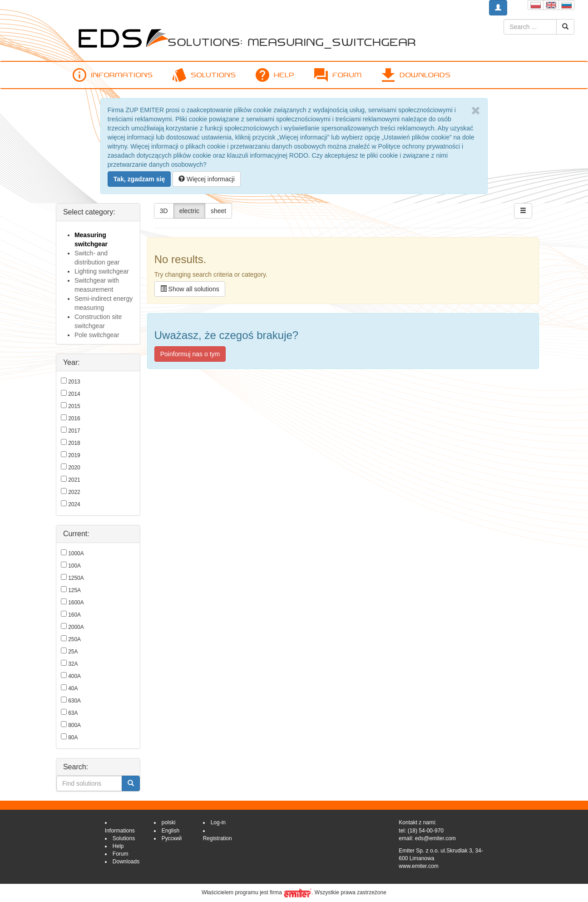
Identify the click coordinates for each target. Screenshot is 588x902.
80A (73, 738)
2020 (74, 468)
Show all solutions (190, 289)
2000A (76, 627)
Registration (217, 838)
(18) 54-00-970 (426, 831)
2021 (74, 480)
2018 (74, 443)
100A (74, 566)
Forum (338, 75)
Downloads (416, 75)
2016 (74, 419)
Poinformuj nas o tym (190, 354)
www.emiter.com (418, 866)
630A (74, 701)
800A (74, 725)
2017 (74, 431)
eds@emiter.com (435, 838)
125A (74, 590)
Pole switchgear (97, 335)
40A (73, 688)
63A (73, 713)
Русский (172, 838)
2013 (74, 382)
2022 (74, 492)
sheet (218, 211)
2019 (74, 455)
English (170, 831)
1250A (76, 578)
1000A (76, 553)
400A (74, 676)
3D (164, 211)
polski (169, 822)
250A (74, 639)
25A (73, 652)
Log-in (218, 822)
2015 (74, 406)
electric (189, 211)
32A (73, 664)
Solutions (204, 75)
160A (74, 615)
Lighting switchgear (102, 271)
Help (275, 75)
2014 (74, 394)
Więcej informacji (207, 179)
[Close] (476, 111)
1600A (76, 603)
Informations (113, 75)
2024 (74, 504)
